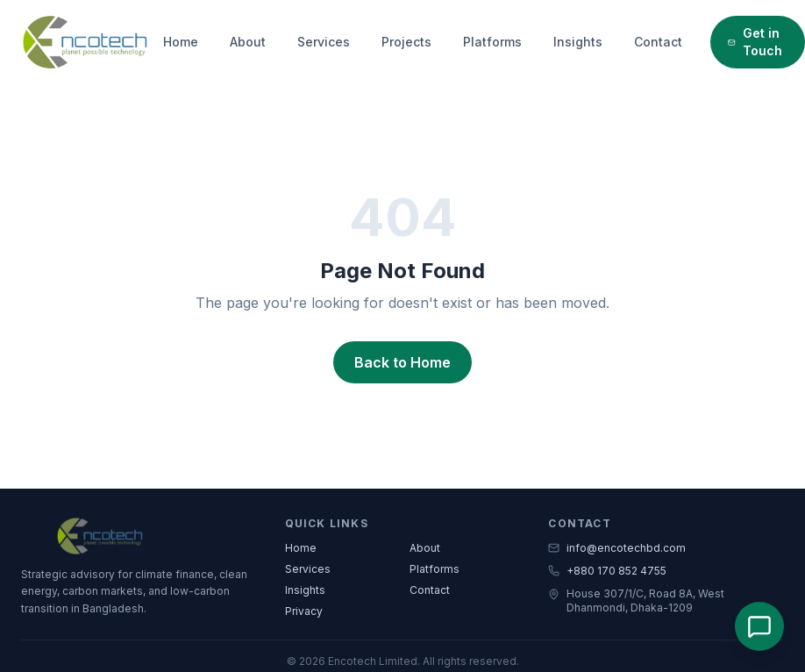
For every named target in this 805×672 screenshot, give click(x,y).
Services (324, 42)
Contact (658, 42)
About (248, 42)
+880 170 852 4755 (607, 571)
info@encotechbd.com (617, 548)
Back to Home (402, 362)
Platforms (492, 42)
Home (181, 42)
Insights (578, 42)
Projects (406, 42)
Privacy (304, 611)
